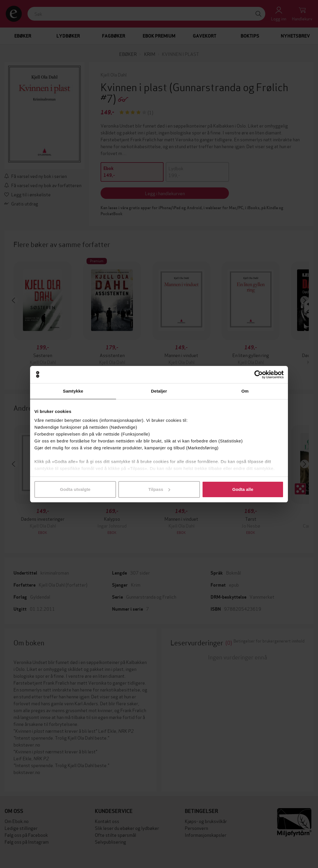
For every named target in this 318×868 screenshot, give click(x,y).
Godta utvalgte (75, 489)
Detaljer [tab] (159, 391)
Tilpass (159, 489)
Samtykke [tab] (73, 391)
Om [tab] (245, 391)
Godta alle (243, 489)
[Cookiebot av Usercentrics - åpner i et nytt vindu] (259, 375)
